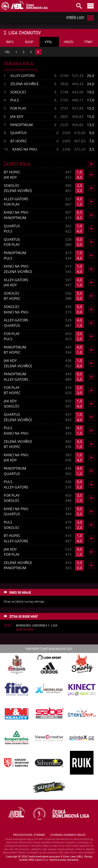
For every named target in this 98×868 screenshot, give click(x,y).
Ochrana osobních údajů (68, 835)
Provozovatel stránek (29, 835)
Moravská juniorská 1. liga (37, 626)
